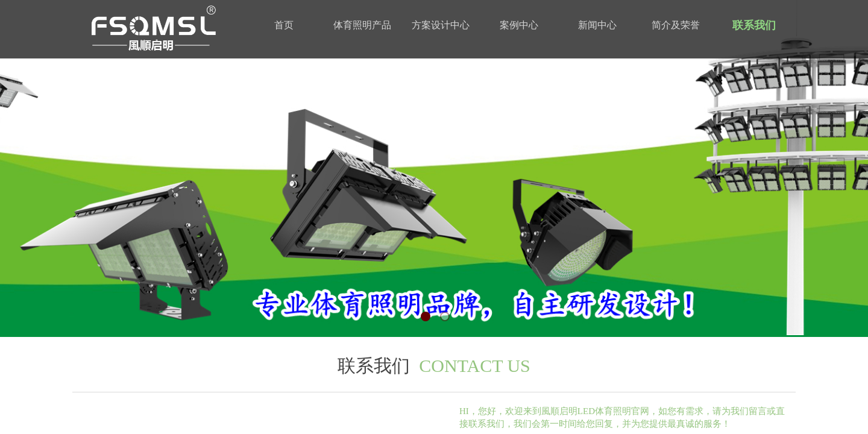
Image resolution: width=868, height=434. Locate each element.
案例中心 (519, 25)
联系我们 (754, 25)
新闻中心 (597, 25)
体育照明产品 (362, 25)
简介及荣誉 (676, 25)
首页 (284, 25)
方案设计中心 (441, 25)
